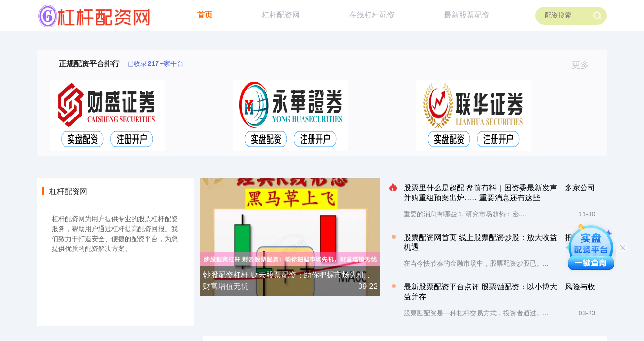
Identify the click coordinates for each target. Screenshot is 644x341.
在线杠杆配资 (372, 15)
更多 (584, 65)
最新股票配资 (467, 15)
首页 (205, 15)
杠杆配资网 (281, 15)
